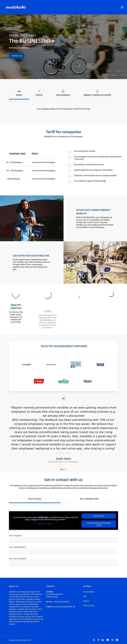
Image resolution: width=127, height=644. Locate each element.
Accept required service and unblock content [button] (99, 524)
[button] (122, 7)
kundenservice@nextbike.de (64, 607)
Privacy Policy (89, 605)
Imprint (86, 601)
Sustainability (89, 592)
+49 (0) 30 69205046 (61, 602)
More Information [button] (45, 524)
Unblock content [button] (99, 516)
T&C (85, 596)
